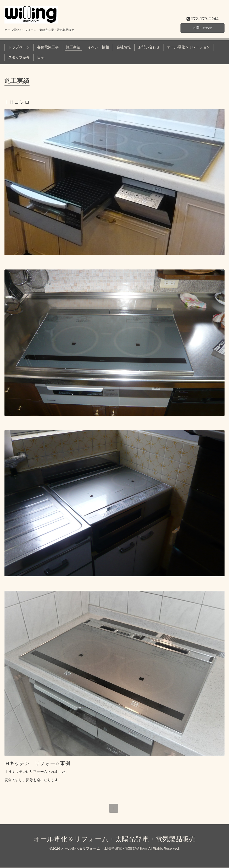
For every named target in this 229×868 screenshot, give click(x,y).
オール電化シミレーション (189, 47)
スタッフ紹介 (19, 58)
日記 (41, 58)
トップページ (19, 47)
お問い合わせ (203, 28)
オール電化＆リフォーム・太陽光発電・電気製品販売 (114, 840)
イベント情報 (98, 47)
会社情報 (124, 47)
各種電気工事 (48, 47)
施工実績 (73, 47)
